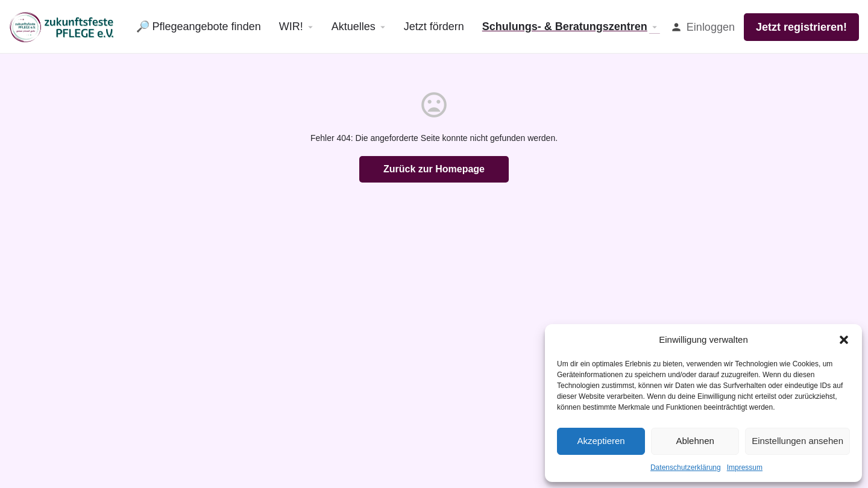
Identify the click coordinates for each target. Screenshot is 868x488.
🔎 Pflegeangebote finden (199, 27)
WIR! (291, 27)
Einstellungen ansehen (797, 441)
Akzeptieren (601, 441)
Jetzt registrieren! (801, 27)
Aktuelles (354, 27)
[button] (844, 340)
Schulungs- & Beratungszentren (565, 27)
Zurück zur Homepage (434, 169)
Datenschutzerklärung (686, 468)
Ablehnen (695, 441)
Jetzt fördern (434, 27)
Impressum (745, 468)
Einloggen (711, 27)
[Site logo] (64, 26)
